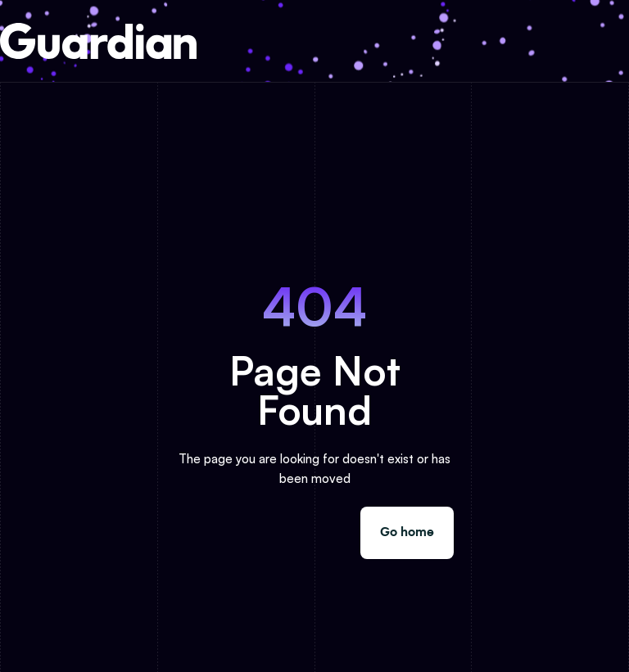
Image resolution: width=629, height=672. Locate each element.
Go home (407, 532)
